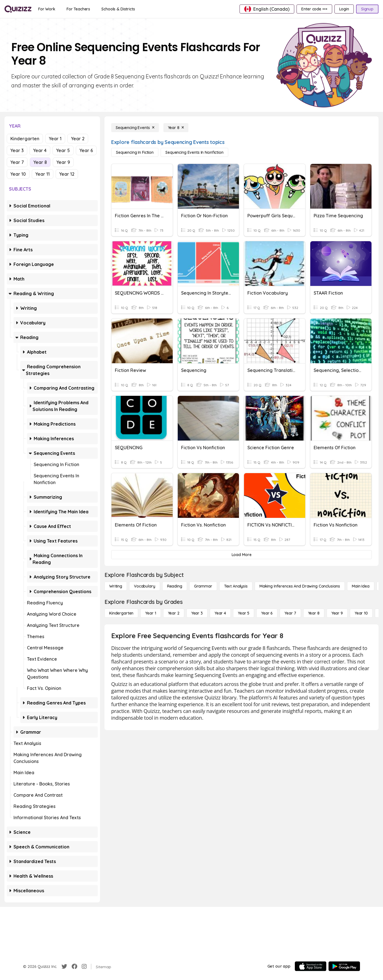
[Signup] (367, 9)
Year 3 (17, 150)
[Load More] (241, 555)
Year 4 (40, 150)
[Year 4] (220, 613)
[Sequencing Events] (135, 128)
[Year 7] (290, 613)
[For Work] (47, 9)
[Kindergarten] (121, 613)
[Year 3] (197, 613)
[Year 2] (174, 613)
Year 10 (18, 174)
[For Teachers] (78, 9)
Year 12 (67, 174)
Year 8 (40, 162)
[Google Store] (344, 966)
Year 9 (63, 162)
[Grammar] (203, 586)
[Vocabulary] (145, 586)
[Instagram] (84, 967)
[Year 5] (244, 613)
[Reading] (175, 586)
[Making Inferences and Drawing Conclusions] (300, 586)
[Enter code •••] (314, 9)
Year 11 (43, 174)
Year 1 (55, 139)
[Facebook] (74, 967)
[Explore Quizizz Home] (18, 9)
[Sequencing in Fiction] (135, 152)
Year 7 (17, 162)
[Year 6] (267, 613)
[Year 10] (361, 613)
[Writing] (116, 586)
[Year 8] (176, 128)
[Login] (344, 9)
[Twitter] (64, 967)
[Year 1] (151, 613)
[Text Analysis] (236, 586)
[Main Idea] (361, 586)
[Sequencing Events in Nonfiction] (194, 152)
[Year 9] (337, 613)
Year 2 (78, 139)
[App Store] (311, 966)
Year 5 (63, 150)
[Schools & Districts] (118, 9)
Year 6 (86, 150)
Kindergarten (25, 139)
